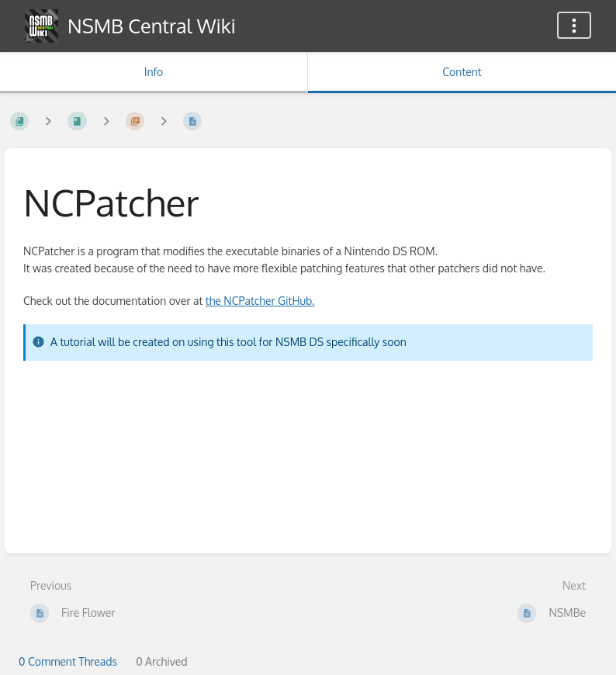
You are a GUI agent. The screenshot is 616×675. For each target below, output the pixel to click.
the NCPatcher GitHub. (260, 301)
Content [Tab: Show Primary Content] (462, 72)
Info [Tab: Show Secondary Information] (154, 72)
